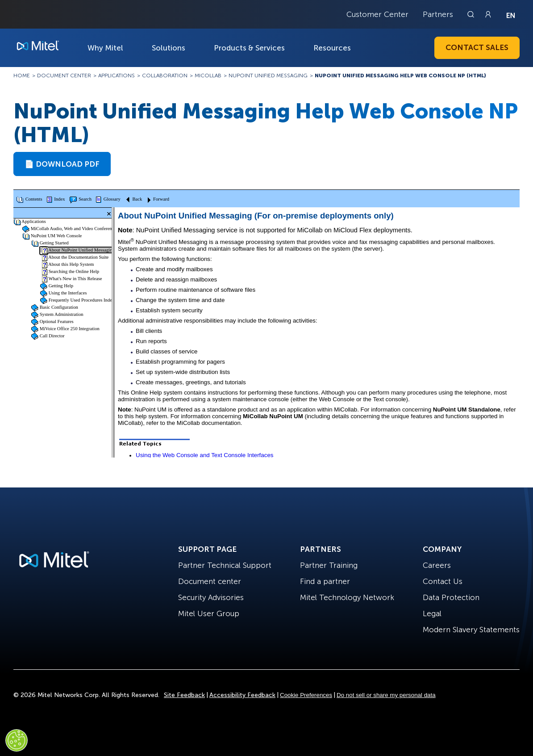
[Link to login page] (488, 14)
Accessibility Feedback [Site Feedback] (242, 695)
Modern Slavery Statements (471, 630)
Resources (332, 48)
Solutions (169, 48)
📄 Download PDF (62, 164)
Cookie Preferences (306, 695)
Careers (437, 565)
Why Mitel (105, 48)
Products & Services (249, 48)
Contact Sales (477, 47)
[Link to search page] (472, 14)
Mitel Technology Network (347, 597)
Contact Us (443, 581)
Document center (210, 581)
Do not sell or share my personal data (386, 695)
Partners (438, 14)
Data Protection (451, 597)
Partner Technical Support (225, 565)
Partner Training (329, 565)
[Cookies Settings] (17, 740)
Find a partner (325, 581)
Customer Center (377, 14)
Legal (432, 613)
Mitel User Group (209, 613)
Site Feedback (184, 695)
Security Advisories (211, 597)
